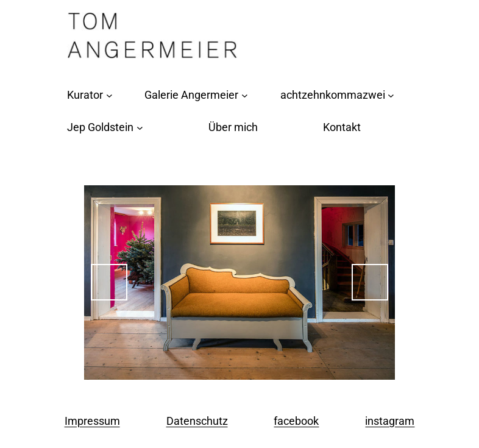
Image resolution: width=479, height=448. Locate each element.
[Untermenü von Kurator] (109, 95)
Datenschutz (197, 421)
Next (370, 282)
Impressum (92, 421)
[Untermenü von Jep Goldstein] (140, 128)
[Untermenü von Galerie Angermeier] (245, 95)
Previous (109, 282)
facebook (296, 421)
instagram (390, 421)
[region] (239, 282)
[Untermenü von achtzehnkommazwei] (391, 95)
